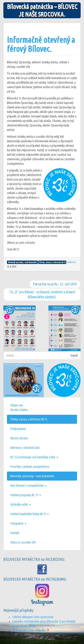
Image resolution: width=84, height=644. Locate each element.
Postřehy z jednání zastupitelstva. (30, 467)
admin (71, 262)
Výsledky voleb (21, 504)
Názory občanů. (19, 438)
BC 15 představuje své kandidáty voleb (34, 457)
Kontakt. (15, 533)
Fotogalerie (18, 523)
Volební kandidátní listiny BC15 (30, 514)
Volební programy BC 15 (26, 495)
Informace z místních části (25, 448)
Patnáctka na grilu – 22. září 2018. (55, 284)
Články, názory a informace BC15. (29, 419)
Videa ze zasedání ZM (23, 542)
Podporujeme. (18, 429)
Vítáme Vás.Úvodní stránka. (19, 408)
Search (74, 355)
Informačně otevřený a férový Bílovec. (41, 44)
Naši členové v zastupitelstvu (28, 486)
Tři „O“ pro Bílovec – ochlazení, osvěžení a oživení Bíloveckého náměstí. (42, 294)
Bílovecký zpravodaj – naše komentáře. (33, 476)
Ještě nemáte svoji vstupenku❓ (31, 630)
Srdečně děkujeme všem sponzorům (33, 617)
